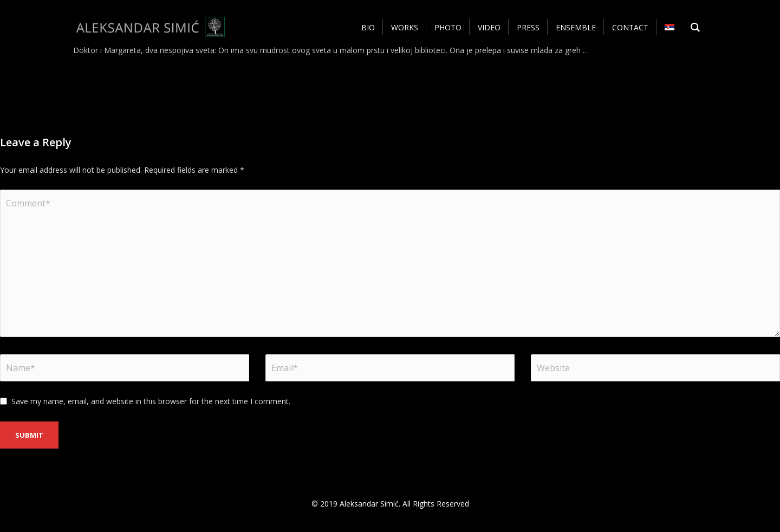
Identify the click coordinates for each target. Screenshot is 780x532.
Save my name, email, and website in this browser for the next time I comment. (151, 401)
